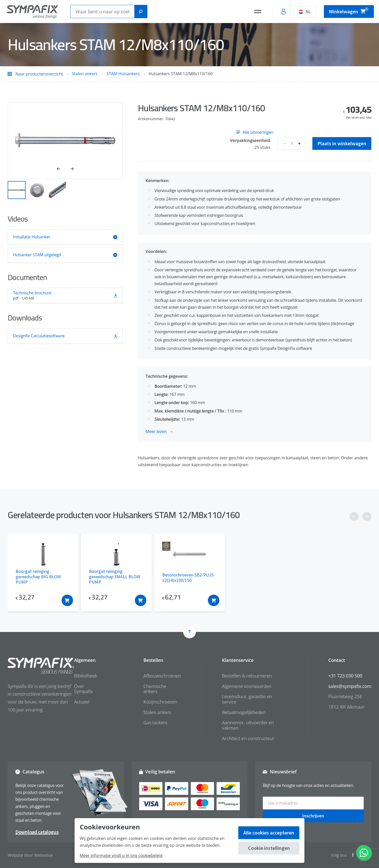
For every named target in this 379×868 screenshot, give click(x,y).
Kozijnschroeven (160, 702)
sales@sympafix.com (350, 686)
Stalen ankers (157, 712)
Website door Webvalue (30, 855)
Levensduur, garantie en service (247, 699)
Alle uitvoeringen (255, 132)
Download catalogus (37, 832)
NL (305, 12)
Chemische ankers (155, 689)
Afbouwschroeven (162, 676)
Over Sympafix (84, 689)
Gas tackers (155, 722)
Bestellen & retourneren (247, 676)
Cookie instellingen (269, 848)
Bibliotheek (86, 676)
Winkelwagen (349, 11)
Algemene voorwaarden (247, 686)
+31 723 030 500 (345, 676)
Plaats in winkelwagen (342, 143)
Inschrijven (313, 816)
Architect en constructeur (248, 738)
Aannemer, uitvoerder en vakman (248, 725)
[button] (61, 169)
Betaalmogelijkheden (244, 712)
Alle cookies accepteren (269, 833)
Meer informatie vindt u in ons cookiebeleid (121, 855)
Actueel (82, 702)
